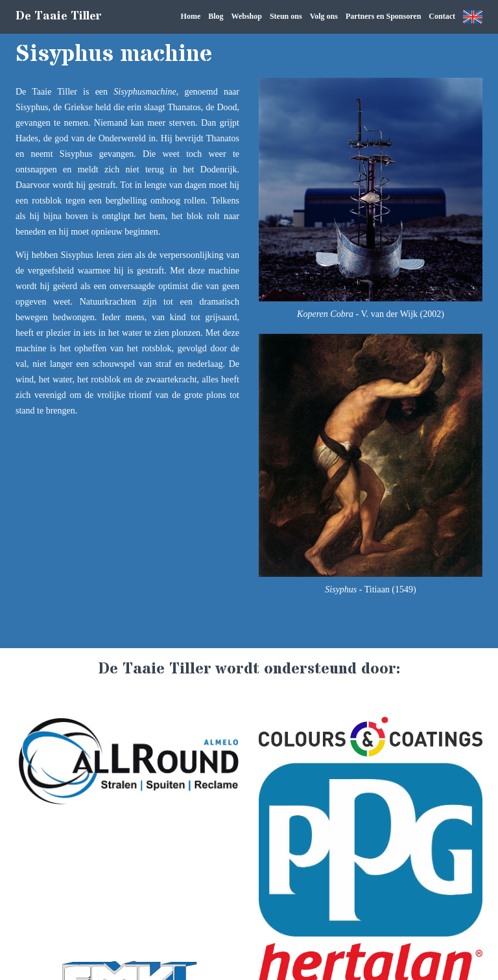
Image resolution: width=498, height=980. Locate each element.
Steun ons (286, 16)
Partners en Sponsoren (383, 16)
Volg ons (324, 16)
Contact (442, 16)
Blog (216, 16)
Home (191, 16)
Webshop (247, 16)
